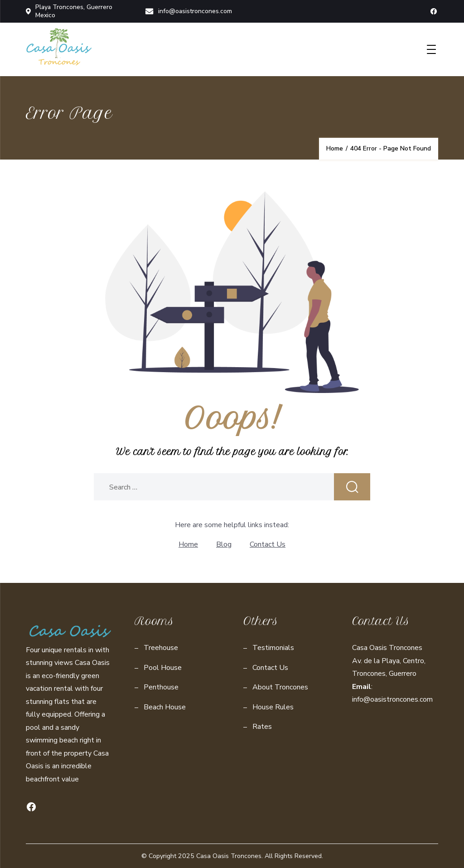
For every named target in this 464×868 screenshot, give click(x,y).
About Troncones (280, 687)
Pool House (163, 668)
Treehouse (161, 648)
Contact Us (268, 544)
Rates (262, 727)
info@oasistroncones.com (188, 11)
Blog (224, 544)
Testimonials (273, 648)
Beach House (165, 707)
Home (188, 544)
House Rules (273, 707)
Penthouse (161, 687)
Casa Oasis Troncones (229, 856)
